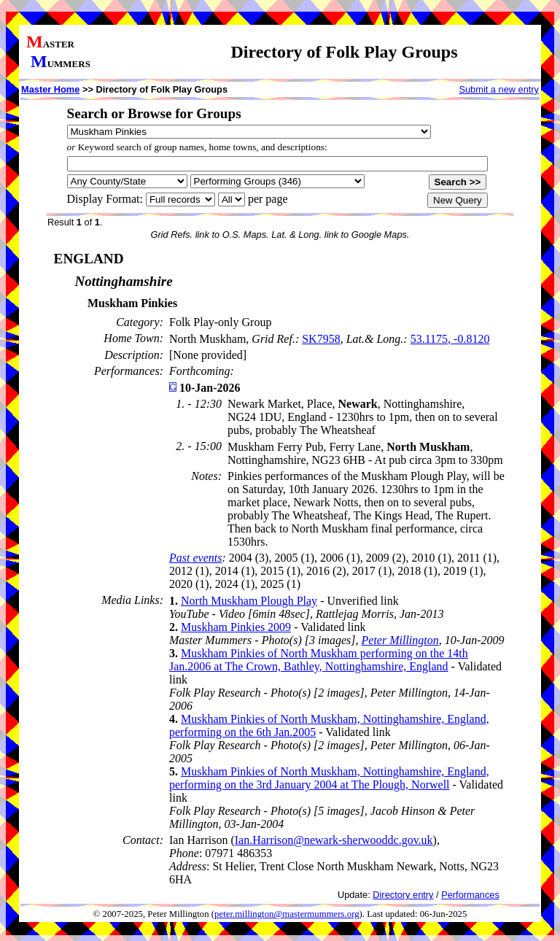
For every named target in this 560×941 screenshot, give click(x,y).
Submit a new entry (499, 89)
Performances (470, 895)
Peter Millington (400, 640)
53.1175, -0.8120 (450, 339)
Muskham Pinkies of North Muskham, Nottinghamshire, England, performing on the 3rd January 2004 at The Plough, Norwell (329, 778)
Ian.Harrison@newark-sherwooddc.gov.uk (334, 840)
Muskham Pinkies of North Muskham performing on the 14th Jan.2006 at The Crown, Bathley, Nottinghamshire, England (319, 660)
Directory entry (403, 895)
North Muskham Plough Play (249, 601)
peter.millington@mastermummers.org (287, 914)
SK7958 (321, 339)
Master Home (50, 89)
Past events (195, 558)
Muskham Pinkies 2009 (236, 627)
